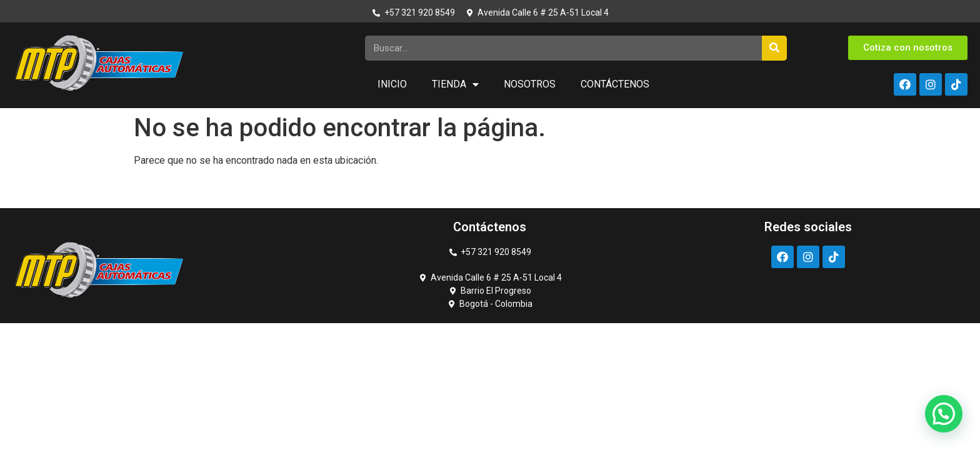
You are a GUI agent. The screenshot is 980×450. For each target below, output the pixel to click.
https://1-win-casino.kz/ (29, 108)
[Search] (774, 48)
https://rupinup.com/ (39, 108)
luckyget (15, 108)
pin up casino (20, 108)
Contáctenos (615, 84)
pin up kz (46, 108)
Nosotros (530, 84)
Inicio (392, 84)
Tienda (455, 84)
